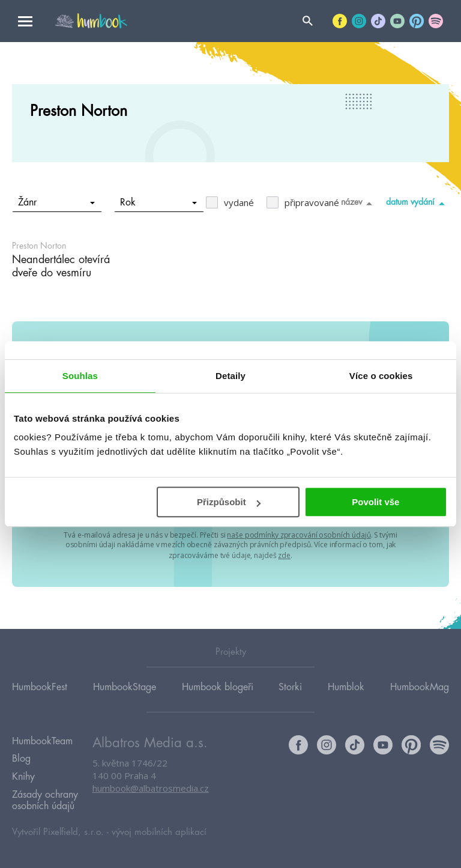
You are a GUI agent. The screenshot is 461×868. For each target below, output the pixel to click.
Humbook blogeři (218, 686)
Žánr (57, 202)
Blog (21, 757)
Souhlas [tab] (80, 376)
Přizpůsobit (229, 502)
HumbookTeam (42, 740)
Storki (290, 686)
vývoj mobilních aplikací (159, 830)
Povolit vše (375, 502)
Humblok (346, 686)
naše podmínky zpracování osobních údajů (299, 534)
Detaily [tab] (230, 376)
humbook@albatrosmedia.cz (151, 788)
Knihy (23, 775)
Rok (159, 202)
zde (284, 554)
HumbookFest (40, 686)
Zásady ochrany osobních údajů (45, 798)
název (359, 203)
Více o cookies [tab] (381, 376)
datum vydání (417, 203)
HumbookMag (420, 686)
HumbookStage (125, 686)
